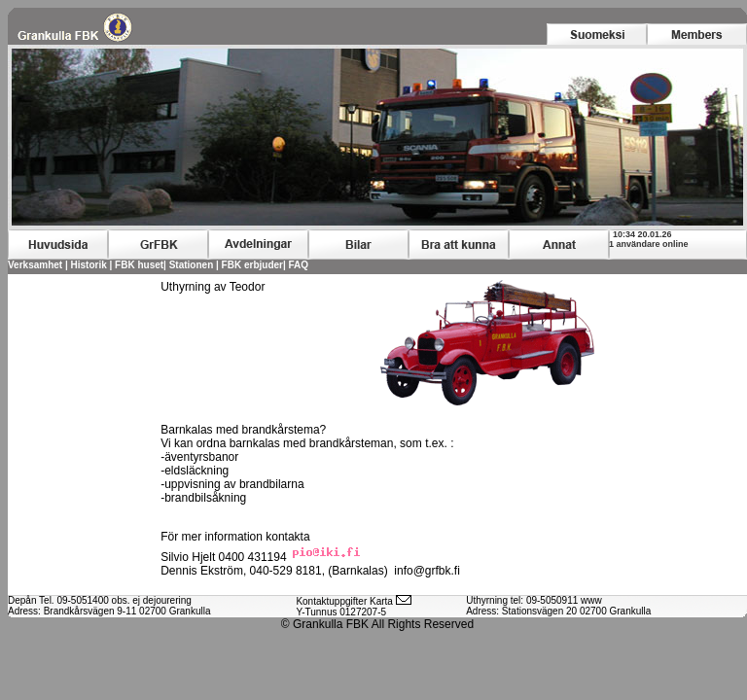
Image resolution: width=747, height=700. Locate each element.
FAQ (299, 265)
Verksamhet (35, 265)
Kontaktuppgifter (331, 601)
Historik (89, 265)
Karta (381, 601)
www (591, 600)
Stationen (192, 265)
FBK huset (139, 265)
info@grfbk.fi (427, 571)
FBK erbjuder (252, 265)
